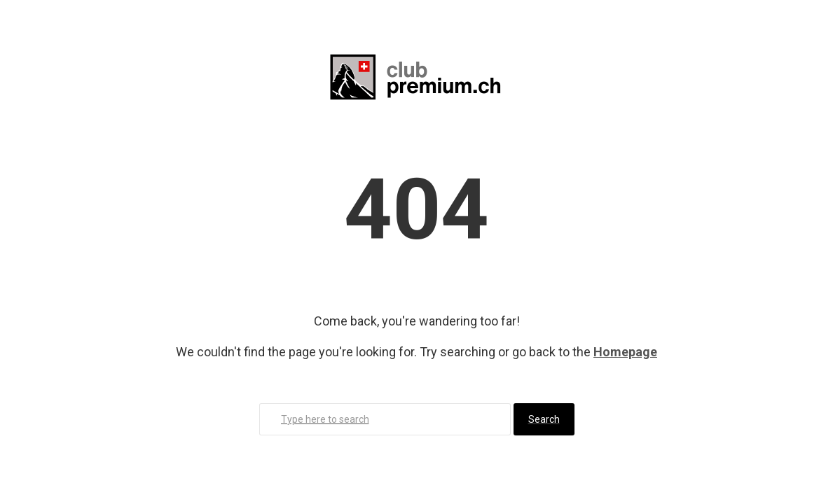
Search (544, 419)
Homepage (625, 352)
